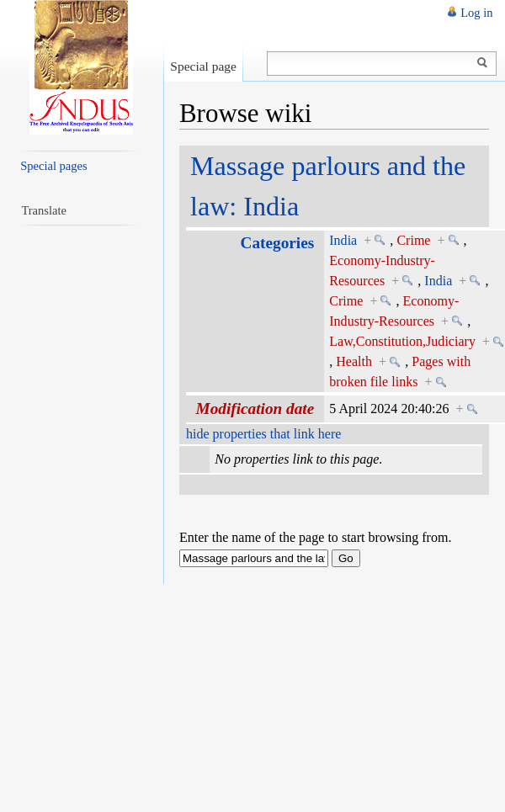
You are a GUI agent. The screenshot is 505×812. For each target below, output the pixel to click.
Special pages (53, 166)
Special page (203, 66)
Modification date (255, 409)
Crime (413, 240)
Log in (476, 13)
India (343, 240)
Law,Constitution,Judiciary (402, 341)
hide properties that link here (263, 434)
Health (354, 361)
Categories (278, 243)
